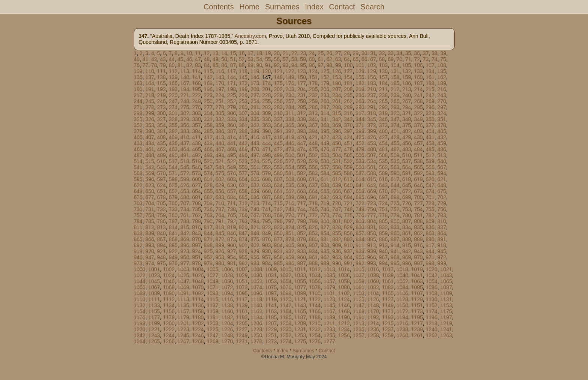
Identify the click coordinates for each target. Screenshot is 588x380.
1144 (315, 305)
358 (208, 125)
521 (220, 161)
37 (426, 53)
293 (395, 107)
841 (173, 233)
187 (418, 83)
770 (290, 215)
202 (278, 89)
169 (208, 83)
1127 (388, 299)
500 (290, 155)
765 (232, 215)
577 (243, 173)
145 (243, 77)
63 (338, 59)
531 (337, 161)
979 (208, 263)
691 (313, 197)
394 (313, 131)
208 (348, 89)
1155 (154, 311)
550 (243, 167)
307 (243, 113)
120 (266, 71)
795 (266, 221)
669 (371, 191)
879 (301, 239)
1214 (373, 323)
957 (266, 257)
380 (150, 131)
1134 (169, 305)
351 (442, 119)
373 (383, 125)
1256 (344, 335)
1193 (388, 317)
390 (266, 131)
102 (371, 65)
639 (337, 185)
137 (150, 77)
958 (278, 257)
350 (430, 119)
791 (220, 221)
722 (360, 203)
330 (196, 119)
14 (224, 53)
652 (173, 191)
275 (185, 107)
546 (196, 167)
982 (243, 263)
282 (266, 107)
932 (290, 251)
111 (161, 71)
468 (232, 149)
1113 (183, 299)
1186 (286, 317)
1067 (154, 287)
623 (150, 185)
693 (337, 197)
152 (325, 77)
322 (418, 113)
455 (395, 143)
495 (232, 155)
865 (138, 239)
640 (348, 185)
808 (418, 221)
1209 (300, 323)
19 (268, 53)
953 (220, 257)
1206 (256, 323)
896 (185, 245)
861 (407, 233)
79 (163, 65)
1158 (198, 311)
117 (232, 71)
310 (278, 113)
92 (277, 65)
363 (266, 125)
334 (243, 119)
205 (313, 89)
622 (138, 185)
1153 (446, 305)
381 (161, 131)
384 (196, 131)
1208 (286, 323)
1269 (212, 341)
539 (430, 161)
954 (232, 257)
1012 (315, 269)
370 (348, 125)
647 (430, 185)
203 (290, 89)
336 (266, 119)
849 (266, 233)
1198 (140, 323)
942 (407, 251)
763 (208, 215)
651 (161, 191)
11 (198, 53)
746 (325, 209)
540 (442, 161)
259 (313, 101)
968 (395, 257)
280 (243, 107)
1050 (227, 281)
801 (337, 221)
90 (259, 65)
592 (418, 173)
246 (161, 101)
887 (395, 239)
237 (371, 95)
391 (278, 131)
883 (348, 239)
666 (337, 191)
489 (161, 155)
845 (220, 233)
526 (278, 161)
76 (137, 65)
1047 (183, 281)
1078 (315, 287)
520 (208, 161)
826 (313, 227)
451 (348, 143)
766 (243, 215)
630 (232, 185)
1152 (431, 305)
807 (407, 221)
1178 (169, 317)
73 (426, 59)
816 (196, 227)
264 (371, 101)
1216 (402, 323)
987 (301, 263)
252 (232, 101)
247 (173, 101)
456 (407, 143)
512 (430, 155)
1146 (344, 305)
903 (266, 245)
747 (337, 209)
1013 (329, 269)
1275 (300, 341)
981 (232, 263)
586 (348, 173)
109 (138, 71)
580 (278, 173)
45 (180, 59)
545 (185, 167)
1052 (256, 281)
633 (266, 185)
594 (442, 173)
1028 (227, 275)
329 (185, 119)
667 (348, 191)
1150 (402, 305)
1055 (300, 281)
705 (161, 203)
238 (383, 95)
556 (313, 167)
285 (301, 107)
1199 (154, 323)
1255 (329, 335)
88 (242, 65)
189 (442, 83)
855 (337, 233)
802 (348, 221)
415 (243, 137)
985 (278, 263)
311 (290, 113)
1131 (446, 299)
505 (348, 155)
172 (243, 83)
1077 (300, 287)
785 (150, 221)
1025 (183, 275)
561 (371, 167)
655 (208, 191)
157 (383, 77)
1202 (198, 323)
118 (243, 71)
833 (395, 227)
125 (325, 71)
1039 (388, 275)
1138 (227, 305)
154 (348, 77)
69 (391, 59)
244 (138, 101)
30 (364, 53)
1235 (359, 329)
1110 (140, 299)
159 (407, 77)
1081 (359, 287)
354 (161, 125)
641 (360, 185)
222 (196, 95)
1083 (388, 287)
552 (266, 167)
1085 (417, 287)
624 (161, 185)
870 (196, 239)
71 (408, 59)
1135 (183, 305)
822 (266, 227)
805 (383, 221)
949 (173, 257)
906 (301, 245)
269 (430, 101)
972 (442, 257)
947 (150, 257)
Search (372, 7)
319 (383, 113)
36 (417, 53)
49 (216, 59)
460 (138, 149)
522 (232, 161)
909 (337, 245)
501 (301, 155)
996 (407, 263)
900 (232, 245)
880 (313, 239)
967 (383, 257)
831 (371, 227)
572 (185, 173)
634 (278, 185)
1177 (154, 317)
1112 (169, 299)
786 (161, 221)
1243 (154, 335)
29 (356, 53)
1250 (256, 335)
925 (208, 251)
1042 (431, 275)
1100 (315, 293)
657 (232, 191)
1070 (198, 287)
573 (196, 173)
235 (348, 95)
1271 (242, 341)
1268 (198, 341)
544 (173, 167)
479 (360, 149)
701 (430, 197)
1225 (212, 329)
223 (208, 95)
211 (383, 89)
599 (185, 179)
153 (337, 77)
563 (395, 167)
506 (360, 155)
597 (161, 179)
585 (337, 173)
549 (232, 167)
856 (348, 233)
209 (360, 89)
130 (383, 71)
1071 (212, 287)
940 (383, 251)
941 (395, 251)
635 (290, 185)
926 (220, 251)
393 (301, 131)
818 (220, 227)
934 (313, 251)
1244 (169, 335)
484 (418, 149)
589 (383, 173)
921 (161, 251)
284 (290, 107)
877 (278, 239)
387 (232, 131)
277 (208, 107)
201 (266, 89)
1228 (256, 329)
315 (337, 113)
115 (208, 71)
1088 (140, 293)
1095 (242, 293)
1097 (271, 293)
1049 (212, 281)
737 (220, 209)
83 (198, 65)
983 (255, 263)
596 (150, 179)
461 (150, 149)
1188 (315, 317)
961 (313, 257)
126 (337, 71)
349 (418, 119)
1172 (402, 311)
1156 (169, 311)
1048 (198, 281)
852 (301, 233)
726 (407, 203)
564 (407, 167)
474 (301, 149)
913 (383, 245)
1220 (140, 329)
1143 (300, 305)
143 (220, 77)
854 (325, 233)
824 (290, 227)
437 (185, 143)
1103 (359, 293)
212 (395, 89)
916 (418, 245)
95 (303, 65)
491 (185, 155)
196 (208, 89)
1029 (242, 275)
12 (207, 53)
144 (232, 77)
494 (220, 155)
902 (255, 245)
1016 (373, 269)
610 (313, 179)
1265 (154, 341)
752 (395, 209)
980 (220, 263)
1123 (329, 299)
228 (266, 95)
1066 (140, 287)
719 (325, 203)
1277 (329, 341)
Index (314, 7)
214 (418, 89)
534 (371, 161)
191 (150, 89)
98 (329, 65)
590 (395, 173)
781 (418, 215)
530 (325, 161)
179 (325, 83)
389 (255, 131)
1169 (359, 311)
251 (220, 101)
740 (255, 209)
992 (360, 263)
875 (255, 239)
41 (145, 59)
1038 (373, 275)
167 (185, 83)
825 (301, 227)
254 (255, 101)
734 (185, 209)
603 (232, 179)
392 (290, 131)
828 (337, 227)
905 (290, 245)
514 (138, 161)
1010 (286, 269)
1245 (183, 335)
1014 (344, 269)
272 (150, 107)
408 (161, 137)
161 (430, 77)
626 (185, 185)
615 (371, 179)
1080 (344, 287)
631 (243, 185)
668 (360, 191)
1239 (417, 329)
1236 (373, 329)
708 (196, 203)
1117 (242, 299)
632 (255, 185)
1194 (402, 317)
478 (348, 149)
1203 (212, 323)
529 (313, 161)
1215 (388, 323)
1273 (271, 341)
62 (329, 59)
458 (430, 143)
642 (371, 185)
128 (360, 71)
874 (243, 239)
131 (395, 71)
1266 (169, 341)
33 (391, 53)
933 (301, 251)
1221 (154, 329)
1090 (169, 293)
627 (196, 185)
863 (430, 233)
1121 (300, 299)
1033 (300, 275)
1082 (373, 287)
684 (232, 197)
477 (337, 149)
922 (173, 251)
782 (430, 215)
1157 (183, 311)
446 (290, 143)
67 (373, 59)
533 (360, 161)
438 (196, 143)
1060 (373, 281)
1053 (271, 281)
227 (255, 95)
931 (278, 251)
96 (312, 65)
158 (395, 77)
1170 (373, 311)
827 (325, 227)
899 (220, 245)
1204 (227, 323)
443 (255, 143)
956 (255, 257)
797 (290, 221)
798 (301, 221)
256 (278, 101)
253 (243, 101)
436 (173, 143)
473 (290, 149)
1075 (271, 287)
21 (286, 53)
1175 (446, 311)
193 (173, 89)
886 (383, 239)
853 (313, 233)
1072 (227, 287)
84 (207, 65)
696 (371, 197)
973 (138, 263)
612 (337, 179)
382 (173, 131)
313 (313, 113)
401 (395, 131)
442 (243, 143)
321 (407, 113)
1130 (431, 299)
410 (185, 137)
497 (255, 155)
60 (312, 59)
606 (266, 179)
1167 (329, 311)
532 (348, 161)
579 (266, 173)
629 (220, 185)
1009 (271, 269)
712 (243, 203)
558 (337, 167)
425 (360, 137)
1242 (140, 335)
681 (196, 197)
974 (150, 263)
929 (255, 251)
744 (301, 209)
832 (383, 227)
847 (243, 233)
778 (383, 215)
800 (325, 221)
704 (150, 203)
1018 (402, 269)
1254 (315, 335)
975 (161, 263)
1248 (227, 335)
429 (407, 137)
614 (360, 179)
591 (407, 173)
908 (325, 245)
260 (325, 101)
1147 (359, 305)
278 (220, 107)
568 (138, 173)
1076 (286, 287)
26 (329, 53)
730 (138, 209)
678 (161, 197)
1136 (198, 305)
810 (442, 221)
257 (290, 101)
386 (220, 131)
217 (138, 95)
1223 (183, 329)
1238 (402, 329)
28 (347, 53)
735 (196, 209)
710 (220, 203)
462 (161, 149)
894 (161, 245)
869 (185, 239)
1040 (402, 275)
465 (196, 149)
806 (395, 221)
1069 (183, 287)
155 (360, 77)
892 (138, 245)
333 (232, 119)
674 (430, 191)
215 (430, 89)
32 (382, 53)
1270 (227, 341)
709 (208, 203)
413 (220, 137)
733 (173, 209)
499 (278, 155)
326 (150, 119)
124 (313, 71)
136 (138, 77)
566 (430, 167)
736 (208, 209)
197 (220, 89)
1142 (286, 305)
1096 (256, 293)
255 (266, 101)
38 (435, 53)
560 (360, 167)
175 (278, 83)
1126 (373, 299)
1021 (446, 269)
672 (407, 191)
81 (180, 65)
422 (325, 137)
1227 (242, 329)
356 (185, 125)
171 (232, 83)
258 (301, 101)
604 (243, 179)
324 (442, 113)
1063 (417, 281)
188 (430, 83)
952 (208, 257)
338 (290, 119)
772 (313, 215)
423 (337, 137)
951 (196, 257)
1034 (315, 275)
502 (313, 155)
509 (395, 155)
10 (189, 53)
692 (325, 197)
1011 (300, 269)
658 (243, 191)
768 (266, 215)
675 (442, 191)
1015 (359, 269)
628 (208, 185)
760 (173, 215)
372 (371, 125)
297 (442, 107)
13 (216, 53)
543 (161, 167)
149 (290, 77)
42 (154, 59)
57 (286, 59)
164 (150, 83)
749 (360, 209)
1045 (154, 281)
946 (138, 257)
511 (418, 155)
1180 (198, 317)
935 (325, 251)
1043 (446, 275)
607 (278, 179)
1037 (359, 275)
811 (138, 227)
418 (278, 137)
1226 (227, 329)
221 (185, 95)
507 (371, 155)
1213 (359, 323)
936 (337, 251)
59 (303, 59)
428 (395, 137)
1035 (329, 275)
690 (301, 197)
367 (313, 125)
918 (442, 245)
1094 (227, 293)
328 (173, 119)
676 (138, 197)
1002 (169, 269)
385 (208, 131)
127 (348, 71)
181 (348, 83)
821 (255, 227)
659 (255, 191)
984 (266, 263)
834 (407, 227)
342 (337, 119)
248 (185, 101)
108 (442, 65)
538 (418, 161)
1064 (431, 281)
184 (383, 83)
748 (348, 209)
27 (338, 53)
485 (430, 149)
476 (325, 149)
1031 (271, 275)
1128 (402, 299)
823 (278, 227)
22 (294, 53)
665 (325, 191)
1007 (242, 269)
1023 (154, 275)
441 (232, 143)
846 (232, 233)
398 (360, 131)
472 (278, 149)
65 (355, 59)
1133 (154, 305)
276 (196, 107)
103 (383, 65)
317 (360, 113)
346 (383, 119)
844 (208, 233)
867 (161, 239)
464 (185, 149)
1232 (315, 329)
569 (150, 173)
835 (418, 227)
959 (290, 257)
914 (395, 245)
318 (371, 113)
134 (430, 71)
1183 (242, 317)
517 (173, 161)
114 (196, 71)
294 (407, 107)
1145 (329, 305)
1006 (227, 269)
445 (278, 143)
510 (407, 155)
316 (348, 113)
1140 (256, 305)
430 (418, 137)
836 (430, 227)
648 (442, 185)
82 (189, 65)
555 (301, 167)
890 (430, 239)
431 (430, 137)
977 (185, 263)
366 (301, 125)
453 (371, 143)
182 (360, 83)
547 (208, 167)
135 (442, 71)
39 (443, 53)
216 (442, 89)
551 (255, 167)
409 (173, 137)
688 (278, 197)
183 (371, 83)
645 (407, 185)
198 (232, 89)
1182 (227, 317)
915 (407, 245)
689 (290, 197)
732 (161, 209)
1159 (212, 311)
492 (196, 155)
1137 (212, 305)
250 (208, 101)
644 (395, 185)
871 (208, 239)
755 (430, 209)
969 (407, 257)
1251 (271, 335)
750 (371, 209)
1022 (140, 275)
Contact (342, 7)
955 (243, 257)
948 (161, 257)
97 (321, 65)
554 (290, 167)
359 (220, 125)
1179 (183, 317)
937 (348, 251)
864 (442, 233)
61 (321, 59)
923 (185, 251)
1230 (286, 329)
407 (150, 137)
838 (138, 233)
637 (313, 185)
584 (325, 173)
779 (395, 215)
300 (161, 113)
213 (407, 89)
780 (407, 215)
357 (196, 125)
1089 (154, 293)
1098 (286, 293)
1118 (256, 299)
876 (266, 239)
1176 (140, 317)
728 (430, 203)
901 (243, 245)
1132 (140, 305)
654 (196, 191)
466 (208, 149)
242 (430, 95)
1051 (242, 281)
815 (185, 227)
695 (360, 197)
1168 (344, 311)
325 (138, 119)
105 (407, 65)
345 (371, 119)
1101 (329, 293)
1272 (256, 341)
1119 (271, 299)
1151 (417, 305)
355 (173, 125)
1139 (242, 305)
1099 (300, 293)
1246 (198, 335)
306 (232, 113)
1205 (242, 323)
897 (196, 245)
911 (360, 245)
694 (348, 197)
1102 (344, 293)
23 (303, 53)
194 (185, 89)
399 (371, 131)
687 (266, 197)
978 (196, 263)
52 (242, 59)
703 (138, 203)
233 (325, 95)
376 (418, 125)
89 (250, 65)
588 (371, 173)
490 (173, 155)
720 (337, 203)
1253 (300, 335)
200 (255, 89)
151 (313, 77)
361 (243, 125)
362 (255, 125)
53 (250, 59)
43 (163, 59)
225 (232, 95)
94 (294, 65)
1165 (300, 311)
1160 (227, 311)
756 (442, 209)
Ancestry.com (250, 36)
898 (208, 245)
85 (216, 65)
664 (313, 191)
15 (233, 53)
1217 (417, 323)
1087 (446, 287)
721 (348, 203)
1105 (388, 293)
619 (418, 179)
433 (138, 143)
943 (418, 251)
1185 (271, 317)
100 (348, 65)
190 (138, 89)
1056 (315, 281)
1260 (402, 335)
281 (255, 107)
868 (173, 239)
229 (278, 95)
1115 (212, 299)
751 (383, 209)
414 (232, 137)
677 (150, 197)
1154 (140, 311)
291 (371, 107)
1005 (212, 269)
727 (418, 203)
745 (313, 209)
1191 (359, 317)
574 (208, 173)
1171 (388, 311)
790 (208, 221)
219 (161, 95)
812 (150, 227)
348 (407, 119)
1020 (431, 269)
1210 (315, 323)
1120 (286, 299)
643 (383, 185)
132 (407, 71)
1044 (140, 281)
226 (243, 95)
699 (407, 197)
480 (371, 149)
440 (220, 143)
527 (290, 161)
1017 (388, 269)
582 (301, 173)
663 (301, 191)
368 (325, 125)
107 (430, 65)
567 (442, 167)
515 (150, 161)
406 (138, 137)
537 (407, 161)
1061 (388, 281)
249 (196, 101)
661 (278, 191)
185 (395, 83)
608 (290, 179)
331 (208, 119)
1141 (271, 305)
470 (255, 149)
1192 (373, 317)
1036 (344, 275)
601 (208, 179)
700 (418, 197)
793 (243, 221)
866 (150, 239)
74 (435, 59)
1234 (344, 329)
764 (220, 215)
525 (266, 161)
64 (347, 59)
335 (255, 119)
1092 (198, 293)
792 (232, 221)
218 (150, 95)
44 (172, 59)
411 (196, 137)
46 (189, 59)
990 (337, 263)
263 (360, 101)
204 (301, 89)
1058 (344, 281)
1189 (329, 317)
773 (325, 215)
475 (313, 149)
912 (371, 245)
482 (395, 149)
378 (442, 125)
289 (348, 107)
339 (301, 119)
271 (138, 107)
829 (348, 227)
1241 (446, 329)
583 (313, 173)
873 (232, 239)
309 (266, 113)
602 (220, 179)
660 (266, 191)
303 (196, 113)
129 (371, 71)
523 (243, 161)
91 (268, 65)
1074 (256, 287)
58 (294, 59)
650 (150, 191)
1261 (417, 335)
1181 (212, 317)
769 (278, 215)
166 (173, 83)
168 (196, 83)
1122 (315, 299)
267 (407, 101)
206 (325, 89)
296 (430, 107)
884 (360, 239)
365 (290, 125)
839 (150, 233)
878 (290, 239)
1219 (446, 323)
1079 (329, 287)
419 (290, 137)
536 (395, 161)
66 (364, 59)
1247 (212, 335)
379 (138, 131)
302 (185, 113)
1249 (242, 335)
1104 (373, 293)
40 (137, 59)
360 (232, 125)
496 (243, 155)
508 (383, 155)
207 (337, 89)
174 (266, 83)
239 (395, 95)
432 (442, 137)
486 (442, 149)
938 (360, 251)
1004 (198, 269)
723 (371, 203)
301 (173, 113)
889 (418, 239)
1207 (271, 323)
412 (208, 137)
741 (266, 209)
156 (371, 77)
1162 (256, 311)
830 (360, 227)
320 (395, 113)
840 (161, 233)
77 (145, 65)
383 (185, 131)
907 (313, 245)
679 (173, 197)
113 (185, 71)
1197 (446, 317)
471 (266, 149)
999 (442, 263)
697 (383, 197)
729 (442, 203)
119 (255, 71)
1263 (446, 335)
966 (371, 257)
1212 (344, 323)
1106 (402, 293)
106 (418, 65)
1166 (315, 311)
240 (407, 95)
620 (430, 179)
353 (150, 125)
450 (337, 143)
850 (278, 233)
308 (255, 113)
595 (138, 179)
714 (266, 203)
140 (185, 77)
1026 (198, 275)
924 (196, 251)
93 (286, 65)
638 (325, 185)
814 (173, 227)
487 (138, 155)
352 (138, 125)
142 (208, 77)
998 (430, 263)
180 (337, 83)
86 (224, 65)
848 (255, 233)
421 (313, 137)
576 (232, 173)
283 (278, 107)
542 (150, 167)
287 (325, 107)
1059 (359, 281)
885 (371, 239)
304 (208, 113)
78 (154, 65)
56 (277, 59)
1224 (198, 329)
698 (395, 197)
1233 (329, 329)
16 (242, 53)
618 (407, 179)
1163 (271, 311)
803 (360, 221)
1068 (169, 287)
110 (150, 71)
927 (232, 251)
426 (371, 137)
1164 (286, 311)
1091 (183, 293)
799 (313, 221)
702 (442, 197)
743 (290, 209)
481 (383, 149)
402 (407, 131)
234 (337, 95)
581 (290, 173)
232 (313, 95)
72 (417, 59)
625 (173, 185)
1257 (359, 335)
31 (373, 53)
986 (290, 263)
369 (337, 125)
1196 (431, 317)
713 (255, 203)
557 (325, 167)
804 (371, 221)
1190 (344, 317)
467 (220, 149)
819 (232, 227)
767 (255, 215)
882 (337, 239)
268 (418, 101)
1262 (431, 335)
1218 (431, 323)
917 (430, 245)
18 (259, 53)
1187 (300, 317)
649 (138, 191)
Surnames (282, 7)
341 (325, 119)
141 (196, 77)
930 (266, 251)
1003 (183, 269)
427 (383, 137)
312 (301, 113)
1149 (388, 305)
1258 (373, 335)
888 (407, 239)
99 (338, 65)
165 (161, 83)
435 (161, 143)
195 (196, 89)
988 (313, 263)
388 (243, 131)
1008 (256, 269)
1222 (169, 329)
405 (442, 131)
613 (348, 179)
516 (161, 161)
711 (232, 203)
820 (243, 227)
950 (185, 257)
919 (138, 251)
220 (173, 95)
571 (173, 173)
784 (138, 221)
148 (278, 77)
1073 (242, 287)
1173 (417, 311)
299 (150, 113)
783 (442, 215)
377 (430, 125)
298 (138, 113)
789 (196, 221)
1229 (271, 329)
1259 (388, 335)
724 (383, 203)
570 (161, 173)
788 (185, 221)
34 (399, 53)
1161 (242, 311)
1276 (315, 341)
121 (278, 71)
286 (313, 107)
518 (185, 161)
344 (360, 119)
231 (301, 95)
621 (442, 179)
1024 (169, 275)
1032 (286, 275)
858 (371, 233)
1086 (431, 287)
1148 (373, 305)
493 (208, 155)
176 (290, 83)
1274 (286, 341)
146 (255, 77)
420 (301, 137)
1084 (402, 287)
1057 (329, 281)
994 (383, 263)
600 (196, 179)
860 (395, 233)
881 (325, 239)
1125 (359, 299)
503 (325, 155)
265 (383, 101)
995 (395, 263)
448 (313, 143)
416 (255, 137)
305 (220, 113)
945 (442, 251)
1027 (212, 275)
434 (150, 143)
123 (301, 71)
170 (220, 83)
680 (185, 197)
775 (348, 215)
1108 (431, 293)
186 (407, 83)
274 (173, 107)
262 (348, 101)
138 (161, 77)
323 (430, 113)
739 (243, 209)
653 (185, 191)
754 (418, 209)
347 (395, 119)
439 (208, 143)
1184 (256, 317)
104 (395, 65)
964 (348, 257)
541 (138, 167)
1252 (286, 335)
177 (301, 83)
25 (321, 53)
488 (150, 155)
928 (243, 251)
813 (161, 227)
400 (383, 131)
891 (442, 239)
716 (290, 203)
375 (407, 125)
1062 (402, 281)
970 (418, 257)
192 (161, 89)
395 (325, 131)
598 (173, 179)
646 (418, 185)
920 (150, 251)
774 (337, 215)
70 (399, 59)
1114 (198, 299)
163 (138, 83)
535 (383, 161)
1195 (417, 317)
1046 (169, 281)
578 (255, 173)
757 (138, 215)
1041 (417, 275)
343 (348, 119)
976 (173, 263)
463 (173, 149)
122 (290, 71)
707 (185, 203)
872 (220, 239)
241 (418, 95)
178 (313, 83)
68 (382, 59)
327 (161, 119)
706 (173, 203)
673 (418, 191)
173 (255, 83)
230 (290, 95)
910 (348, 245)
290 (360, 107)
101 (360, 65)
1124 (344, 299)
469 (243, 149)
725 (395, 203)
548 (220, 167)
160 (418, 77)
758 (150, 215)
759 (161, 215)
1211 (329, 323)
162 (442, 77)
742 (278, 209)
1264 (140, 341)
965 (360, 257)
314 (325, 113)
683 (220, 197)
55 (268, 59)
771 (301, 215)
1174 (431, 311)
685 (243, 197)
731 (150, 209)
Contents (219, 7)
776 (360, 215)
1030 (256, 275)
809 (430, 221)
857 (360, 233)
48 (207, 59)
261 (337, 101)
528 (301, 161)
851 (290, 233)
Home (249, 7)
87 (233, 65)
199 (243, 89)
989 (325, 263)
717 (301, 203)
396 (337, 131)
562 (383, 167)
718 (313, 203)
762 (196, 215)
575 (220, 173)
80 (172, 65)
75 (443, 59)
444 (266, 143)
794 (255, 221)
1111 (154, 299)
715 (278, 203)
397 (348, 131)
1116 (227, 299)
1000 (140, 269)
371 (360, 125)
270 (442, 101)
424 (348, 137)
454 (383, 143)
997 (418, 263)
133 (418, 71)
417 (266, 137)
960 (301, 257)
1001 (154, 269)
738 (232, 209)
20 (277, 53)
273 (161, 107)
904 (278, 245)
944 (430, 251)
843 (196, 233)
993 (371, 263)
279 (232, 107)
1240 (431, 329)
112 (173, 71)
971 (430, 257)
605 (255, 179)
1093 (212, 293)
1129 (417, 299)
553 (278, 167)
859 (383, 233)
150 (301, 77)
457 (418, 143)
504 (337, 155)
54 (259, 59)
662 (290, 191)
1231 (300, 329)
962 (325, 257)
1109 (446, 293)
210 (371, 89)
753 (407, 209)
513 (442, 155)
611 (325, 179)
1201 (183, 323)
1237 (388, 329)
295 (418, 107)
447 (301, 143)
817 (208, 227)
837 (442, 227)
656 (220, 191)
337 (278, 119)
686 (255, 197)
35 (408, 53)
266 (395, 101)
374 (395, 125)
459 (442, 143)
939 (371, 251)
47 (198, 59)
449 (325, 143)
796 (278, 221)
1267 (183, 341)
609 (301, 179)
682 (208, 197)
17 (250, 53)
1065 (446, 281)
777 (371, 215)
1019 (417, 269)
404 (430, 131)
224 (220, 95)
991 (348, 263)
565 (418, 167)
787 (173, 221)
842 (185, 233)
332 (220, 119)
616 (383, 179)
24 (312, 53)
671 (395, 191)
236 (360, 95)
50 (224, 59)
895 (173, 245)
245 (150, 101)
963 (337, 257)
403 (418, 131)
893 (150, 245)
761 (185, 215)
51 (233, 59)
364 (278, 125)
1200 (169, 323)
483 (407, 149)
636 (301, 185)
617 (395, 179)
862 (418, 233)
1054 (286, 281)
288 (337, 107)
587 (360, 173)
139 (173, 77)
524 (255, 161)
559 (348, 167)
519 (196, 161)
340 (313, 119)
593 (430, 173)
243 (442, 95)
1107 (417, 293)
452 (360, 143)
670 (383, 191)
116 (220, 71)
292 (383, 107)
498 (266, 155)
